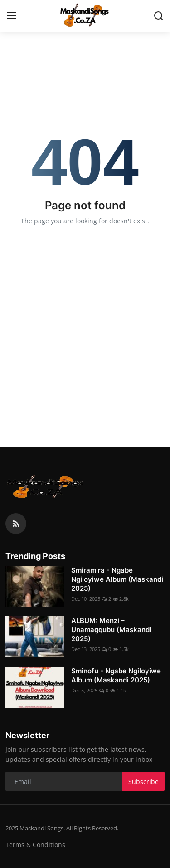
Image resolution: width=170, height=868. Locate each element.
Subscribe (143, 782)
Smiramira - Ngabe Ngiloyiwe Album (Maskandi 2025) (117, 579)
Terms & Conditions (35, 845)
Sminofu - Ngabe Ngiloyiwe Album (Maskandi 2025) (116, 675)
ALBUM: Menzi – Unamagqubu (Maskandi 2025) (111, 630)
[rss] (16, 524)
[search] (159, 16)
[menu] (11, 16)
